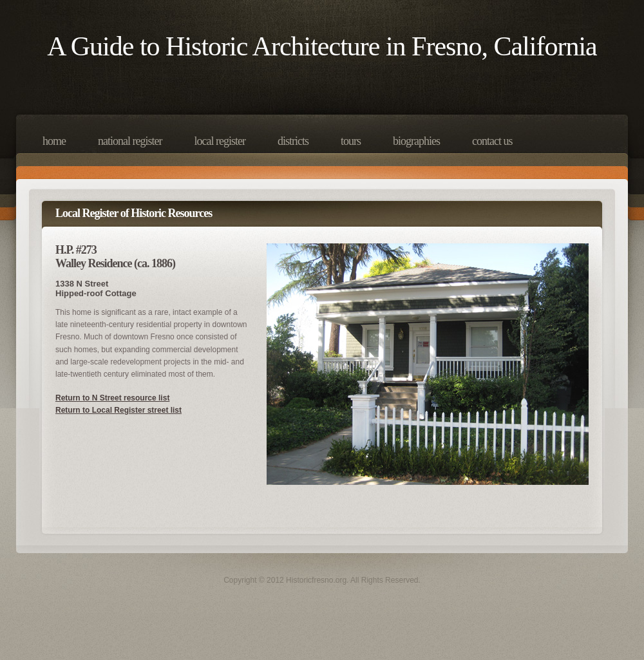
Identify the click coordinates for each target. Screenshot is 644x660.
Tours (351, 141)
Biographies (416, 141)
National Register (130, 141)
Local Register (219, 141)
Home (54, 141)
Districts (293, 141)
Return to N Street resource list (112, 398)
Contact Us (492, 141)
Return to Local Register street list (118, 410)
